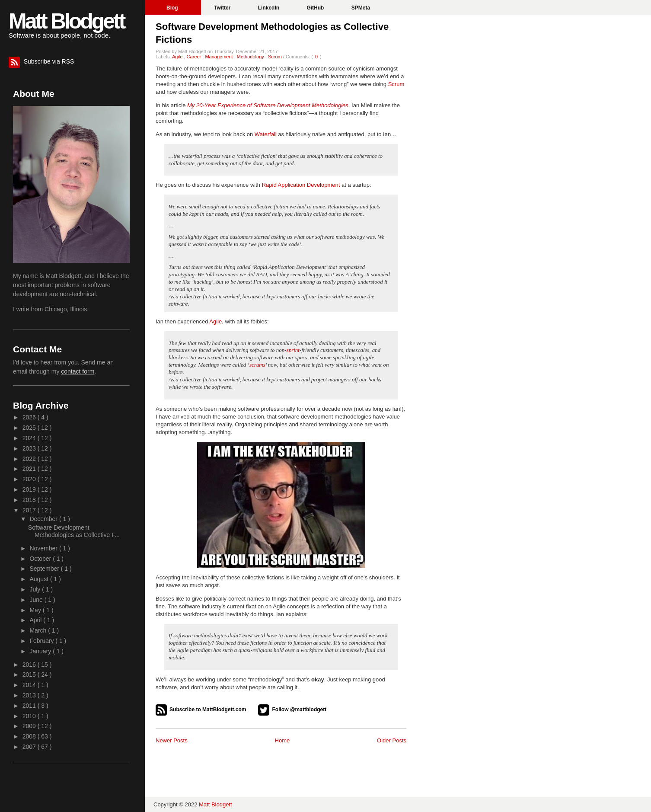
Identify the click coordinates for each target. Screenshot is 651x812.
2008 (30, 736)
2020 (30, 479)
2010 (30, 716)
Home (282, 740)
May (36, 610)
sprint (293, 350)
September (45, 569)
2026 (30, 417)
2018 (30, 500)
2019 (30, 489)
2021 (30, 469)
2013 (30, 695)
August (40, 579)
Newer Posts (172, 740)
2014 (30, 685)
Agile (178, 57)
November (44, 548)
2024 (30, 438)
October (41, 559)
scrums (257, 365)
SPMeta (361, 8)
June (37, 600)
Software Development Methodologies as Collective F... (74, 531)
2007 (30, 747)
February (42, 641)
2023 (30, 448)
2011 (30, 706)
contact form (78, 371)
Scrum (276, 57)
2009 (30, 726)
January (41, 651)
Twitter (223, 8)
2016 (30, 665)
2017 (30, 510)
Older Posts (392, 740)
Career (195, 57)
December (44, 519)
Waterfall (266, 134)
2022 (30, 459)
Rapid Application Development (301, 185)
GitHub (316, 8)
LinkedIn (270, 8)
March (39, 630)
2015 (30, 675)
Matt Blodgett (66, 21)
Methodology (251, 57)
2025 (30, 428)
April (36, 620)
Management (219, 57)
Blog (173, 8)
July (36, 589)
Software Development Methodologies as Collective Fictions (272, 33)
